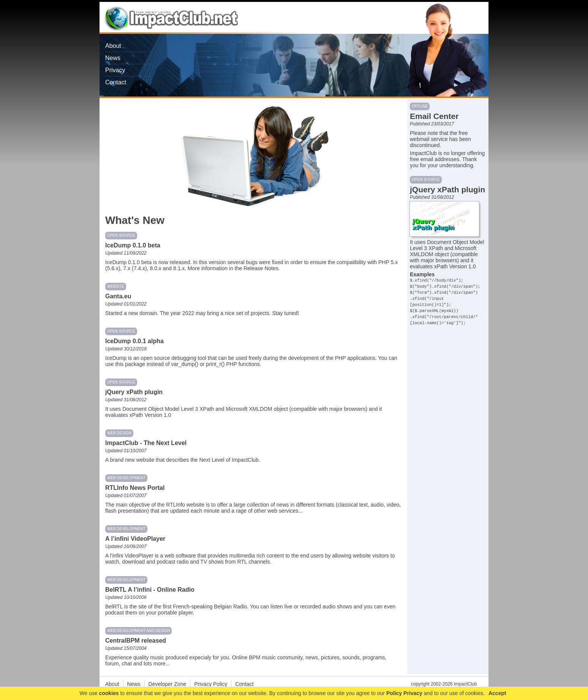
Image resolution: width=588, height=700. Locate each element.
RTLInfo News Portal (135, 488)
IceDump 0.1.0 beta (133, 245)
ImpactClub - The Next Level (146, 443)
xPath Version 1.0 (150, 415)
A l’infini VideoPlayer (135, 539)
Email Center (434, 116)
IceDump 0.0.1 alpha (134, 341)
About (113, 46)
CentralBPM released (136, 641)
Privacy (115, 70)
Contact (116, 82)
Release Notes (261, 268)
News (113, 58)
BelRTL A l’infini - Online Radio (150, 590)
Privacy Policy (211, 684)
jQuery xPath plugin (134, 392)
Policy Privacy (404, 693)
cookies (109, 693)
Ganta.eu (118, 296)
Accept (497, 693)
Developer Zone (168, 684)
